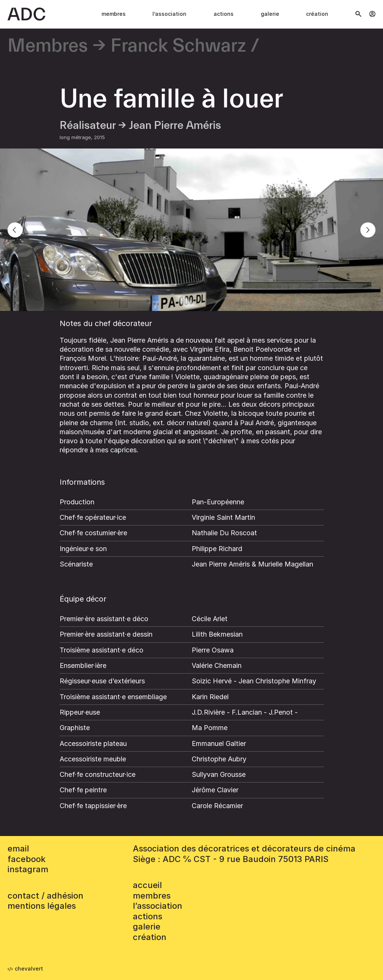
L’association (169, 14)
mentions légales (42, 906)
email (18, 848)
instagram (28, 869)
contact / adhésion (45, 896)
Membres (114, 14)
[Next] (368, 230)
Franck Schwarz (178, 46)
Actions (224, 14)
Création (317, 14)
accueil (147, 885)
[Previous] (15, 230)
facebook (27, 859)
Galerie (270, 14)
